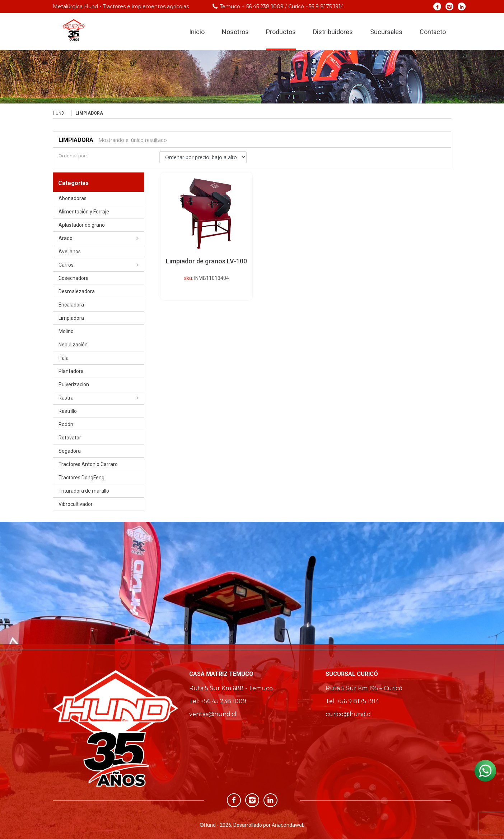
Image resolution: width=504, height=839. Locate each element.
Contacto (433, 32)
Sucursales (386, 32)
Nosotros (235, 32)
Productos (281, 32)
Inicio (197, 32)
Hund (59, 113)
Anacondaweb (288, 825)
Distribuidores (333, 32)
